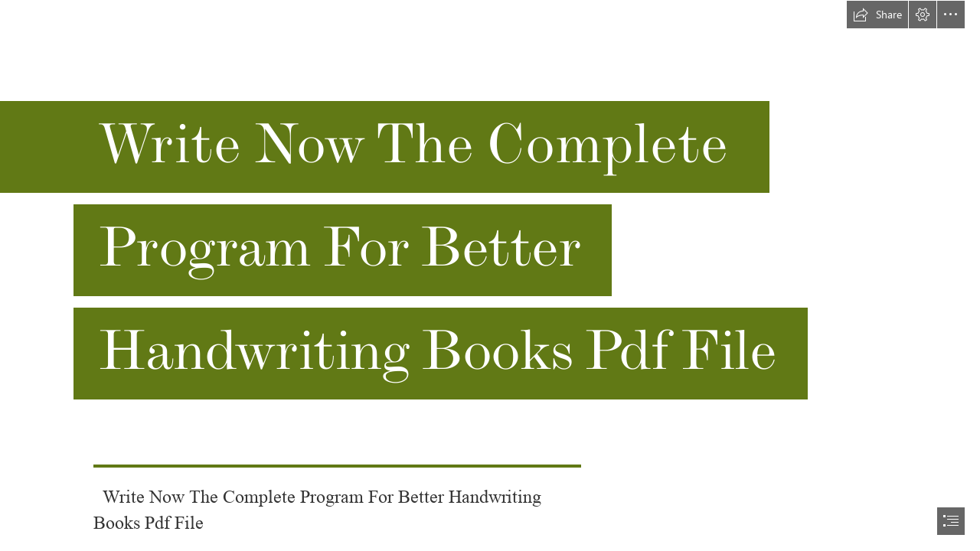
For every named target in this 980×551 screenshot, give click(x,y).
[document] (490, 275)
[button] (877, 15)
